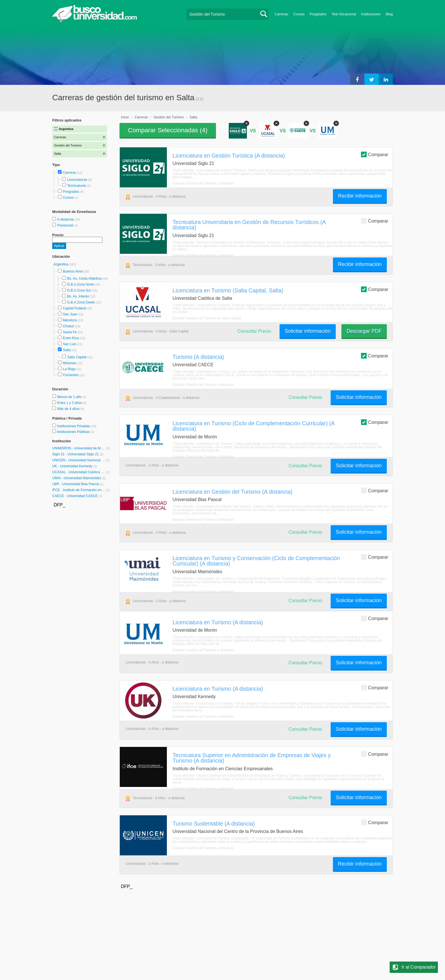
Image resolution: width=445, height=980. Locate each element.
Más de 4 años (69, 409)
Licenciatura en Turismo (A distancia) (218, 622)
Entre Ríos (71, 338)
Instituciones (371, 14)
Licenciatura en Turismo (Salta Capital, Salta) (228, 290)
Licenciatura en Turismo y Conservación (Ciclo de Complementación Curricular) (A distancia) (256, 561)
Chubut (68, 326)
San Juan (70, 314)
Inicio (125, 117)
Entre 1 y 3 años (70, 403)
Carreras (282, 14)
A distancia (66, 219)
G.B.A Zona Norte (80, 284)
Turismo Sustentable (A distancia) (214, 824)
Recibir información (360, 196)
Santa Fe (70, 332)
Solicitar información (308, 331)
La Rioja (69, 369)
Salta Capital (77, 357)
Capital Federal (74, 308)
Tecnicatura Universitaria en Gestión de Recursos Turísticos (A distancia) (249, 225)
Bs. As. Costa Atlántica (84, 278)
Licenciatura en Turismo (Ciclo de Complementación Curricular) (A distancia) (253, 426)
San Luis (69, 344)
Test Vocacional (344, 14)
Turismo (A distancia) (198, 357)
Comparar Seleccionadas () (168, 130)
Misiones (69, 363)
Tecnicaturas (76, 186)
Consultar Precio (254, 331)
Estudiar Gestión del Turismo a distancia (203, 183)
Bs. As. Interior (78, 296)
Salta (67, 350)
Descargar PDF (364, 331)
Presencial (65, 225)
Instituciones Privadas (77, 426)
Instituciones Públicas (76, 432)
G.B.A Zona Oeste (81, 302)
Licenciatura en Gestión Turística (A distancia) (229, 156)
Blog (389, 14)
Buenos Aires (73, 271)
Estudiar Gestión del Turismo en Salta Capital (207, 318)
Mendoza (70, 320)
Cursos (299, 14)
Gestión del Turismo (169, 117)
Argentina (61, 264)
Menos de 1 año (70, 397)
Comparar (375, 154)
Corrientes (71, 375)
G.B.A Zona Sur (79, 290)
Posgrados (318, 14)
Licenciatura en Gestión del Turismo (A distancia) (232, 492)
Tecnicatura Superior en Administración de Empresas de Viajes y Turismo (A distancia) (252, 758)
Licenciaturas (77, 180)
